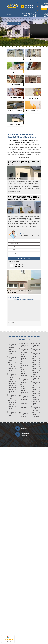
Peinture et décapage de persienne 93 (35, 15)
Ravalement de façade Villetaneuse (13, 359)
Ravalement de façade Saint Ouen (13, 391)
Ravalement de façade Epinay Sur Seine (37, 355)
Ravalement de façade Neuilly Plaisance (25, 392)
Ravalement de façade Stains (13, 382)
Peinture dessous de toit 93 (30, 15)
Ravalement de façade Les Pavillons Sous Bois (25, 359)
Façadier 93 (9, 15)
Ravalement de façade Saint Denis (13, 397)
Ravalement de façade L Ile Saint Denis (37, 345)
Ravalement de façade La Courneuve (37, 373)
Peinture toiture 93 (14, 15)
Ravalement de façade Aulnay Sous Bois (37, 409)
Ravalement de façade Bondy (37, 393)
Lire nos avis (8, 641)
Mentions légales (32, 443)
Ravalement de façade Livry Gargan (25, 403)
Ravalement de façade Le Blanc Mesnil (37, 398)
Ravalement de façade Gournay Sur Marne (25, 415)
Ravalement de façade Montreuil (25, 386)
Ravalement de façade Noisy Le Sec (25, 375)
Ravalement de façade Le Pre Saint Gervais (25, 345)
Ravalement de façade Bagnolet (37, 403)
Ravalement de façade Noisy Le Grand (25, 369)
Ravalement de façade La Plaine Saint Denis (13, 347)
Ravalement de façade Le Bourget (37, 384)
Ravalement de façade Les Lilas (25, 409)
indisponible (29, 6)
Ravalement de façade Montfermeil (25, 398)
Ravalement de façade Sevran (13, 386)
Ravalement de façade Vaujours (13, 370)
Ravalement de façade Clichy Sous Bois (37, 378)
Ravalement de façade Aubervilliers (37, 415)
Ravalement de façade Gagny (37, 350)
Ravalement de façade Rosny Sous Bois (13, 402)
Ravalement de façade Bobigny (37, 389)
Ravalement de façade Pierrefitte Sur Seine (25, 352)
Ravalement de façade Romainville (13, 408)
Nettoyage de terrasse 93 (25, 15)
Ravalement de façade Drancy (37, 364)
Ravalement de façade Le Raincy (13, 414)
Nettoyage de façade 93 (19, 15)
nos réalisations (14, 23)
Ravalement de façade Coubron (37, 368)
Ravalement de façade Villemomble (13, 365)
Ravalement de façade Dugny (37, 360)
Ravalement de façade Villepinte (13, 353)
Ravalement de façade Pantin (25, 365)
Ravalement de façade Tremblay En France (13, 377)
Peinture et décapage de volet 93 (40, 15)
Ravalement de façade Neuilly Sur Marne (25, 381)
